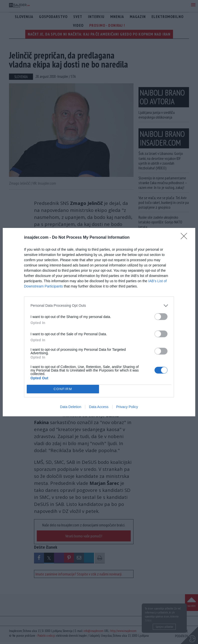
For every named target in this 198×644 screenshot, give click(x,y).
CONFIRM (63, 389)
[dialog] (99, 322)
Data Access (99, 407)
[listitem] (99, 306)
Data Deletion (71, 407)
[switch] (161, 317)
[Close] (185, 238)
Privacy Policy (127, 407)
